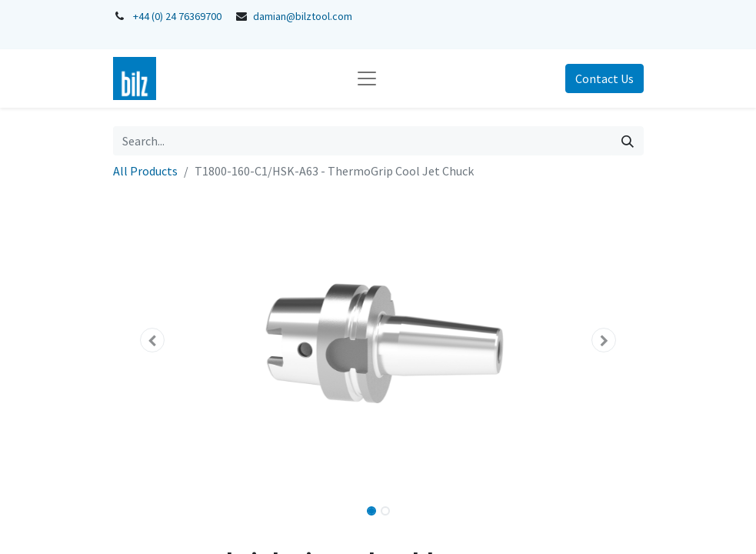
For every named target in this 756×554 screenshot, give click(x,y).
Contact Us (604, 78)
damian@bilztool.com (303, 16)
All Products (145, 171)
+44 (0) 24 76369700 (177, 16)
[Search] (628, 141)
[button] (153, 340)
